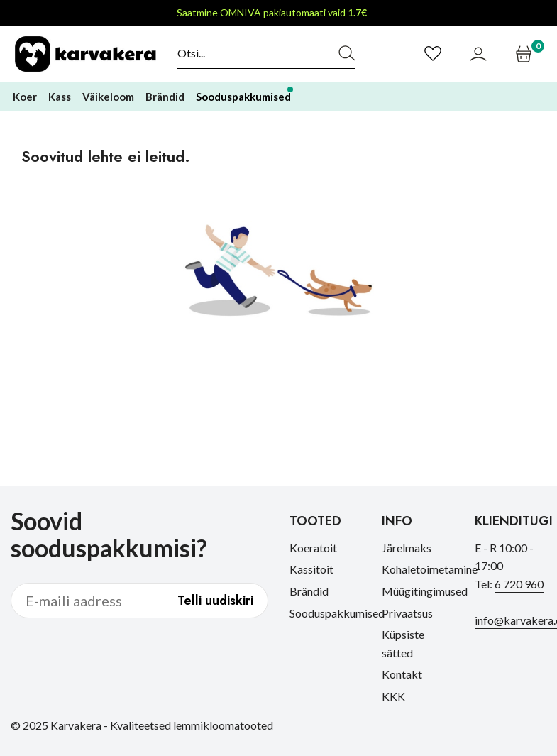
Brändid (309, 591)
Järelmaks (407, 548)
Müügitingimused (425, 591)
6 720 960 (519, 584)
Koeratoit (313, 548)
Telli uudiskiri (215, 601)
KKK (393, 696)
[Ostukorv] (525, 54)
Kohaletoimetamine (430, 569)
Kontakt (402, 674)
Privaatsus (407, 613)
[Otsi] (251, 53)
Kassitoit (311, 569)
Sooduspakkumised (337, 613)
